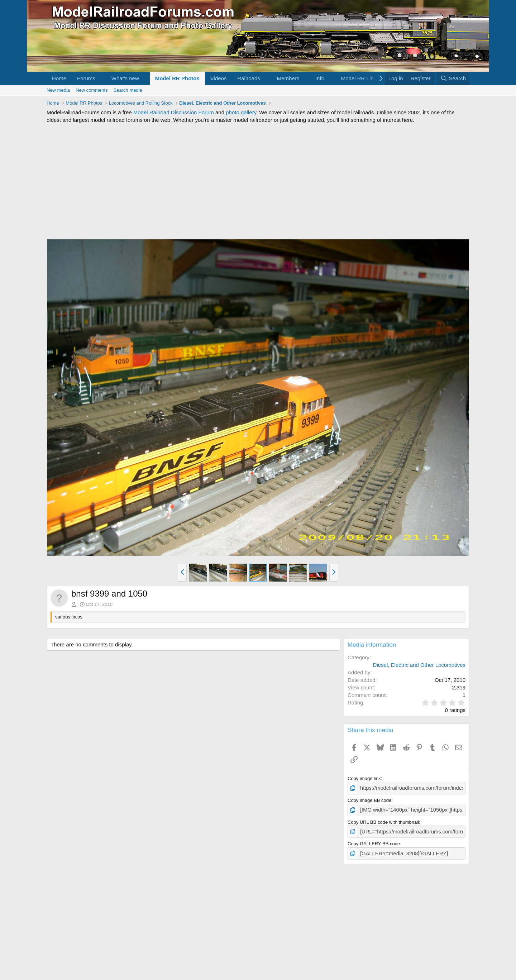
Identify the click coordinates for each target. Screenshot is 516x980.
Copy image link (364, 778)
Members (288, 78)
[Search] (453, 78)
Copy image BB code (369, 799)
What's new (125, 78)
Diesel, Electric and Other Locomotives (419, 665)
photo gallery (241, 112)
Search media (128, 90)
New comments (92, 90)
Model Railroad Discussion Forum (174, 112)
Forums (86, 78)
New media (58, 90)
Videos (219, 78)
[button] (101, 78)
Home (59, 78)
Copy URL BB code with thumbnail (383, 820)
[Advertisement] (258, 181)
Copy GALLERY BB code (374, 841)
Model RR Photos (177, 78)
